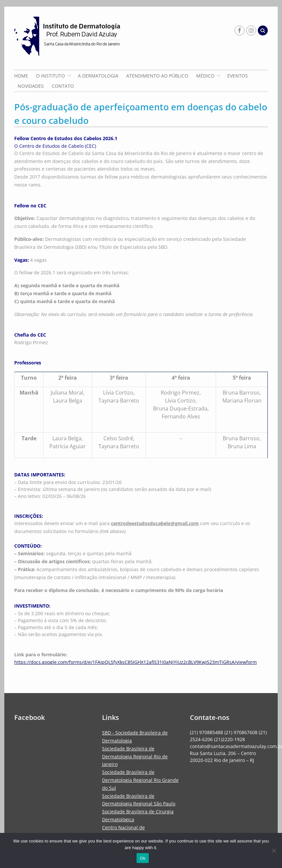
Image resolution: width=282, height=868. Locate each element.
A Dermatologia (98, 76)
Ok (143, 858)
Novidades (31, 86)
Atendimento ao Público (157, 76)
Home (21, 76)
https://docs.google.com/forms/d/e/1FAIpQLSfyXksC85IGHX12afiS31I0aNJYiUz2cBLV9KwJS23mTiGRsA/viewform (136, 662)
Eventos (238, 76)
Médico (205, 76)
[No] (274, 850)
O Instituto (51, 76)
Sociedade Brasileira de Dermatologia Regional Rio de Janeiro (135, 757)
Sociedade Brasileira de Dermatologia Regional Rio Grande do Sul (140, 780)
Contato (63, 86)
